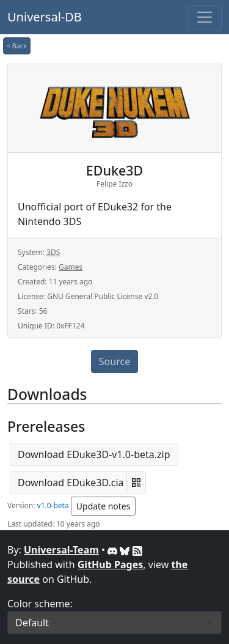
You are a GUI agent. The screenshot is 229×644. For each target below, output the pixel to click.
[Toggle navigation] (205, 17)
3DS (53, 252)
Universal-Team (61, 550)
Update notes (104, 506)
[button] (136, 483)
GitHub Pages (110, 564)
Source (114, 361)
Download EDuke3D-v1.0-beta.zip (94, 454)
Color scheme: (40, 604)
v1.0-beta (53, 505)
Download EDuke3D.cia (71, 483)
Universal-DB (45, 17)
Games (71, 267)
